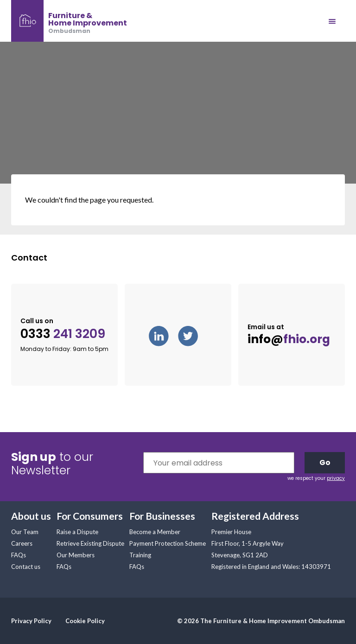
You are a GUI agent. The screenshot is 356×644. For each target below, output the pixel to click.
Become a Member (155, 532)
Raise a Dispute (77, 532)
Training (140, 555)
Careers (22, 543)
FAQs (19, 555)
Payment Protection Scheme (168, 543)
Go (325, 462)
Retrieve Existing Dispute (90, 543)
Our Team (25, 532)
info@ (289, 339)
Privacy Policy (31, 621)
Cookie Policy (85, 621)
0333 (63, 334)
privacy (336, 478)
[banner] (69, 21)
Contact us (26, 567)
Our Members (76, 555)
